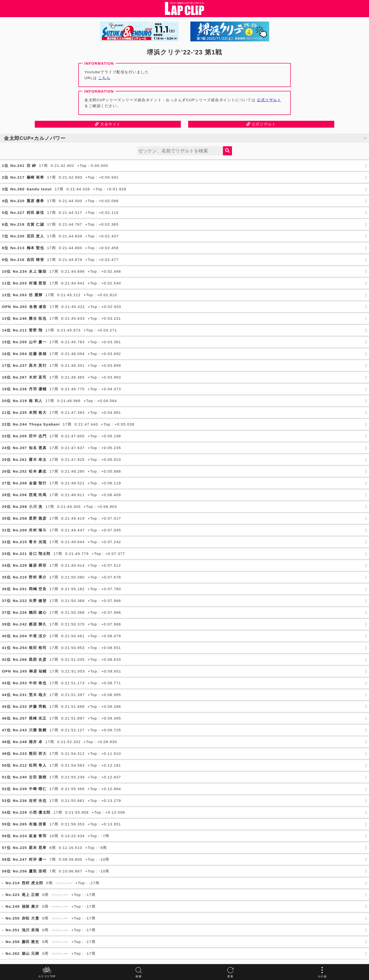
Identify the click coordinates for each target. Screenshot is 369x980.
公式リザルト (269, 100)
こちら (104, 78)
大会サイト (108, 124)
